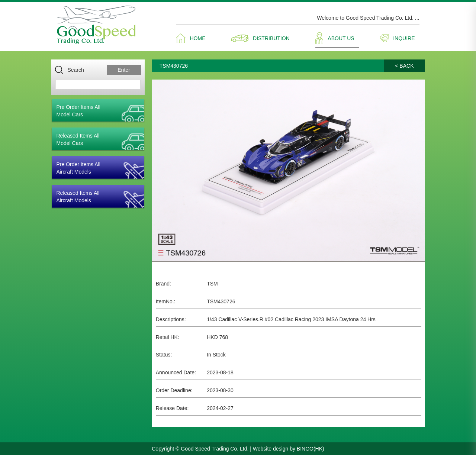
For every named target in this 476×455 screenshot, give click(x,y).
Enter (124, 70)
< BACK (404, 66)
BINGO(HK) (311, 449)
